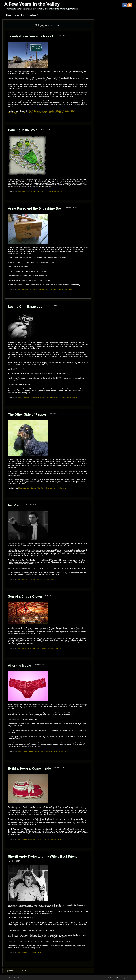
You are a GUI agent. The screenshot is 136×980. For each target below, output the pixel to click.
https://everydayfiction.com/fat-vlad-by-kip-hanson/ (36, 579)
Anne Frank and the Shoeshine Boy (35, 208)
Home (9, 15)
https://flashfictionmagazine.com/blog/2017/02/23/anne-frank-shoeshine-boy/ (45, 289)
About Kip (20, 15)
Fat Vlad (14, 505)
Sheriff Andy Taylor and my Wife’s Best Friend (43, 856)
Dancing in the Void (23, 130)
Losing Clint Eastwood (25, 307)
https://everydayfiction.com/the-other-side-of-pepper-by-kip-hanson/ (42, 488)
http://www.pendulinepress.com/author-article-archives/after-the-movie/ (43, 751)
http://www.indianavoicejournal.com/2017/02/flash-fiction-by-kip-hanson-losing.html (48, 397)
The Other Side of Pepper (27, 414)
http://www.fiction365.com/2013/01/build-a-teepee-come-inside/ (41, 839)
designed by (120, 978)
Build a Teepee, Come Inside (29, 768)
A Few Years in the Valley (32, 4)
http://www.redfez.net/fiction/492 (30, 952)
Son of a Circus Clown (25, 596)
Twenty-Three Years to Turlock (31, 36)
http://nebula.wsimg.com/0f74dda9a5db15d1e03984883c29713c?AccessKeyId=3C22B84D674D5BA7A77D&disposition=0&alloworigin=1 (41, 112)
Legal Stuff (33, 15)
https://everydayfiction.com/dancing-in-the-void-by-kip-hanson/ (40, 191)
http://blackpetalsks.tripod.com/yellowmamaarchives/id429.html (41, 648)
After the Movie (19, 665)
